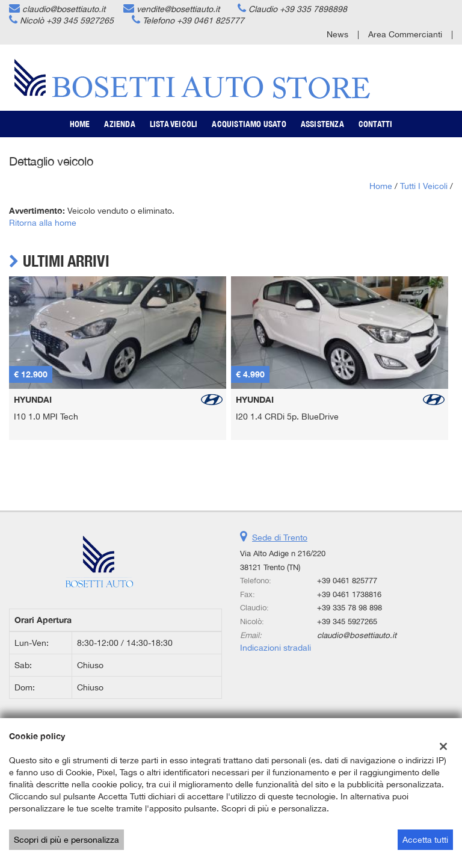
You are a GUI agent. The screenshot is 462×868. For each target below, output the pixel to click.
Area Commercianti (405, 34)
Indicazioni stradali (276, 648)
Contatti (376, 124)
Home (80, 124)
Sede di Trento (280, 538)
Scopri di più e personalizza (66, 840)
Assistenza (322, 124)
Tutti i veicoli (424, 186)
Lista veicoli (174, 124)
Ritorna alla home (43, 223)
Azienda (119, 124)
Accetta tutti (425, 840)
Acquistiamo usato (249, 124)
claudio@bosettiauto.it (64, 9)
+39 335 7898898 (313, 9)
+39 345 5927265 (80, 20)
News (337, 34)
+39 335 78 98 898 (350, 607)
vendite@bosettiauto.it (178, 9)
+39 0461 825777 (211, 20)
